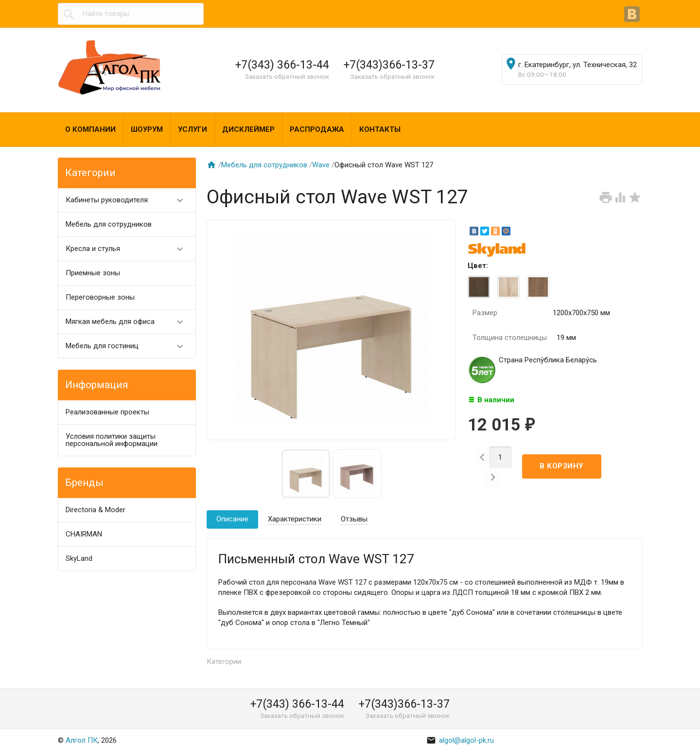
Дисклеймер (248, 129)
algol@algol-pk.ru (460, 740)
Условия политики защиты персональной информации (112, 440)
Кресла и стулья (129, 249)
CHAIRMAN (84, 534)
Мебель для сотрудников (109, 224)
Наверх (659, 733)
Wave (321, 165)
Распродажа (317, 129)
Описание (232, 519)
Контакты (380, 129)
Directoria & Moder (96, 510)
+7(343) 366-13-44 (282, 65)
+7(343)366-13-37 (389, 65)
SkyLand (79, 558)
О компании (90, 129)
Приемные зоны (93, 273)
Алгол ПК (82, 740)
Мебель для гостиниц (129, 346)
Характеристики (295, 519)
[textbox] (131, 14)
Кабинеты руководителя (129, 200)
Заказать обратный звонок (287, 76)
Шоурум (147, 129)
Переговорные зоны (100, 297)
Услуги (192, 129)
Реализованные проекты (107, 412)
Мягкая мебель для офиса (129, 322)
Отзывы (354, 519)
